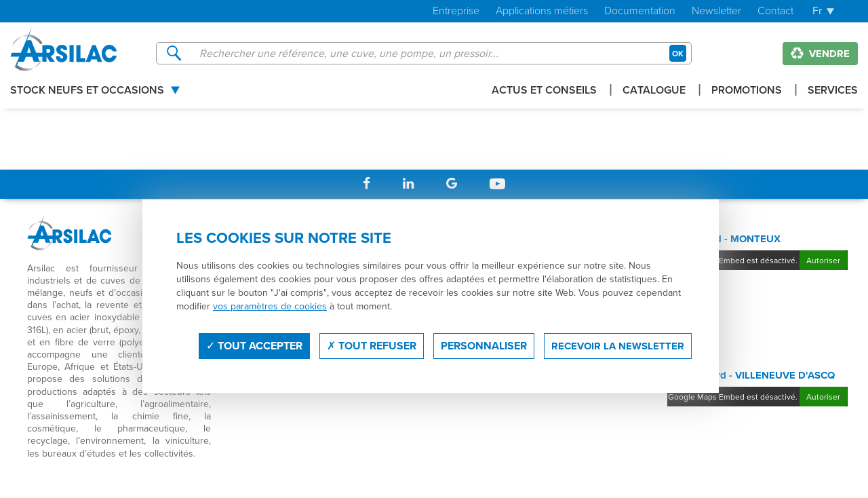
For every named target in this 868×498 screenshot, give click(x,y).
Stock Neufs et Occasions (87, 91)
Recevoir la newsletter (618, 346)
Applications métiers (542, 11)
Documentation (640, 11)
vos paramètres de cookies (270, 306)
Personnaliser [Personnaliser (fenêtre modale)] (484, 346)
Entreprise (456, 11)
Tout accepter (254, 346)
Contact (775, 11)
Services (833, 91)
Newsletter (716, 11)
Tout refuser (372, 346)
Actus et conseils (544, 91)
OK (678, 53)
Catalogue (654, 91)
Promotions (747, 91)
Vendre (820, 54)
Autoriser (823, 260)
